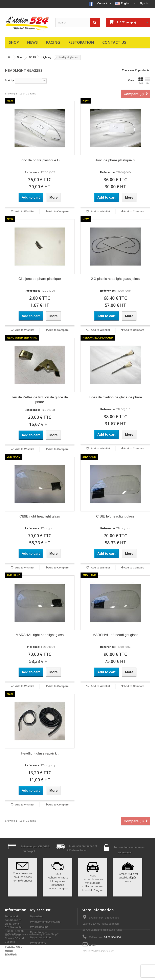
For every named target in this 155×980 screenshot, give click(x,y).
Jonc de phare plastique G (115, 160)
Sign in (144, 3)
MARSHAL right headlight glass (40, 635)
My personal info (40, 937)
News (32, 42)
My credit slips (39, 927)
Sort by (9, 80)
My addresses (39, 932)
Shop (14, 42)
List (148, 81)
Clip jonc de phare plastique (40, 279)
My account (40, 910)
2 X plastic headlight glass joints (115, 279)
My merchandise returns (45, 922)
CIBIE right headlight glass (40, 516)
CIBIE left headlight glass (115, 516)
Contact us (104, 3)
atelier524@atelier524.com (98, 951)
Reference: (32, 172)
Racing (53, 42)
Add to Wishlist (24, 211)
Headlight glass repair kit (40, 753)
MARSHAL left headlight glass (115, 635)
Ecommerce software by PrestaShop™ (37, 969)
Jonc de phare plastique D (40, 160)
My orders (36, 916)
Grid (141, 81)
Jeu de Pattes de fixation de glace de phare (40, 400)
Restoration (81, 42)
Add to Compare (58, 211)
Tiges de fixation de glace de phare (115, 397)
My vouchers (38, 943)
